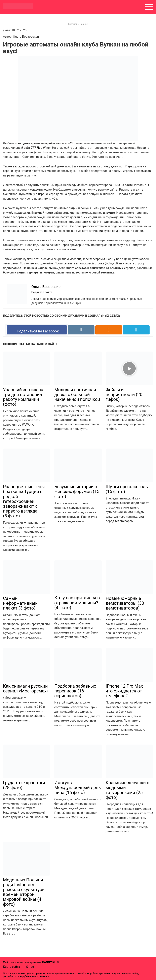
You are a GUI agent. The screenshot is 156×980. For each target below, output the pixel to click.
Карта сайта (12, 967)
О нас (30, 967)
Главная (73, 24)
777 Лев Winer (41, 148)
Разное (84, 24)
